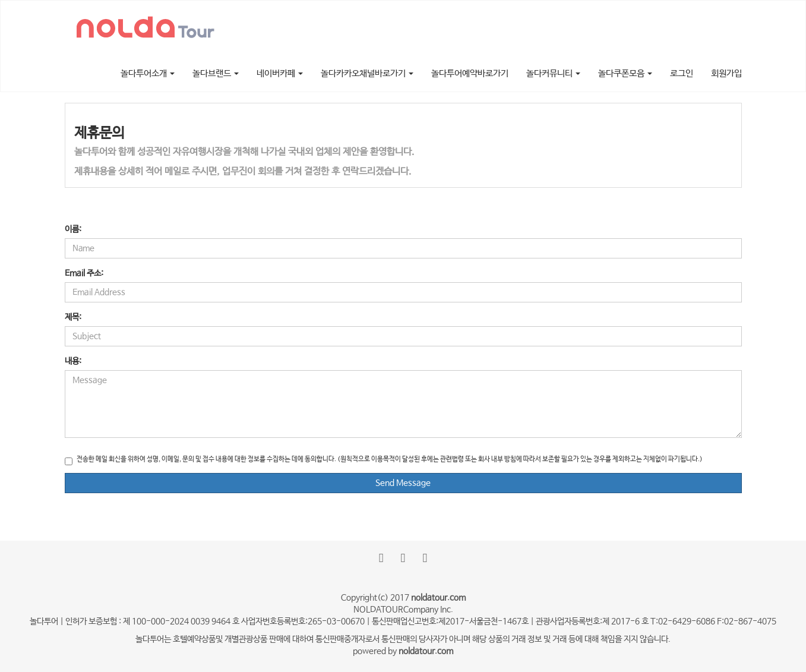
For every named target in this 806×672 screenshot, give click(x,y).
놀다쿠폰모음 (625, 73)
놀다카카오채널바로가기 (367, 73)
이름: (73, 229)
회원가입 (726, 73)
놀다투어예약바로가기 (470, 73)
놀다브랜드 (216, 73)
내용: (73, 361)
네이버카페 (280, 73)
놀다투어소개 (148, 73)
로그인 (682, 73)
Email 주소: (84, 273)
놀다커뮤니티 (553, 73)
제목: (73, 317)
